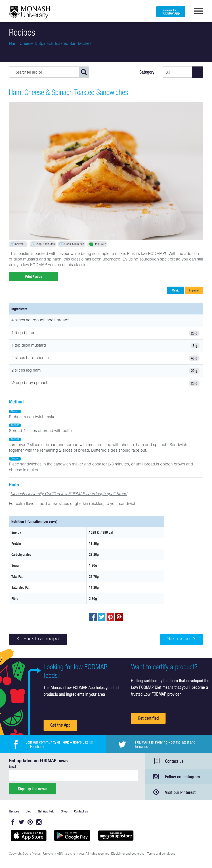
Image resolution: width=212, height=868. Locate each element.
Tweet (102, 617)
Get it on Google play (72, 835)
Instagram (39, 822)
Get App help (46, 811)
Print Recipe (34, 277)
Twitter (21, 822)
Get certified (148, 718)
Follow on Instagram (183, 777)
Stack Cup (100, 244)
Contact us (174, 761)
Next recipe (182, 639)
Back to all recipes (38, 639)
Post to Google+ (119, 617)
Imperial (194, 290)
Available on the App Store (28, 835)
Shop (64, 811)
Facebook (13, 822)
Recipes (14, 811)
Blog (28, 811)
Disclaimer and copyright (128, 854)
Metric (175, 290)
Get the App (60, 725)
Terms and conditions (161, 854)
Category (147, 72)
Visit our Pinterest (180, 792)
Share (93, 617)
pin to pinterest (110, 617)
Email (12, 766)
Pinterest (30, 822)
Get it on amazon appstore (116, 835)
